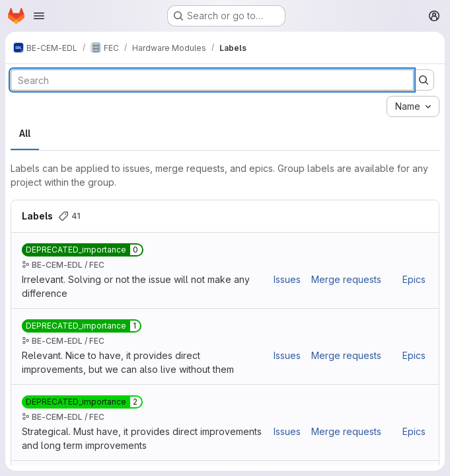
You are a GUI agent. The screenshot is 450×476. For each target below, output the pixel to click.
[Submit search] (424, 80)
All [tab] (25, 133)
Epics (414, 279)
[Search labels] (212, 80)
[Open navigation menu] (39, 16)
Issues (287, 279)
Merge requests (346, 279)
